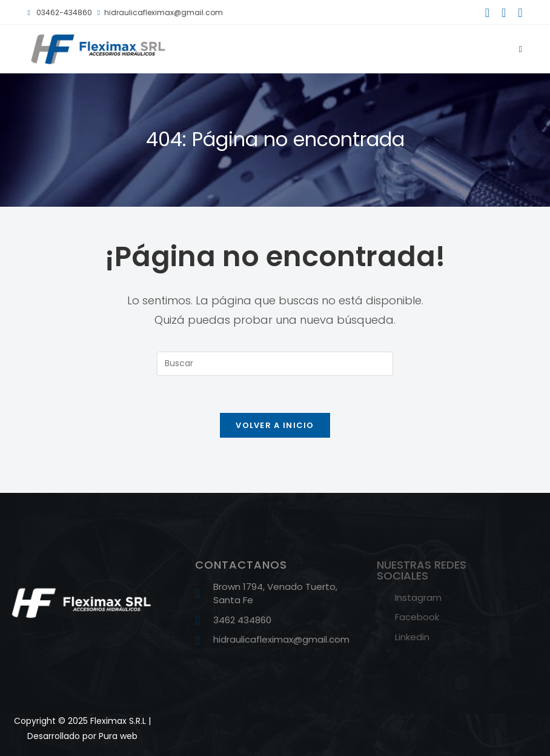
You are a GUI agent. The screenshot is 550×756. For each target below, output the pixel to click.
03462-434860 (59, 12)
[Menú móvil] (516, 49)
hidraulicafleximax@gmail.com (160, 12)
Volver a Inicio (275, 425)
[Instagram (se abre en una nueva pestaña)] (504, 13)
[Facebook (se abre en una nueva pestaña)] (487, 13)
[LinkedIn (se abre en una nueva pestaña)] (517, 13)
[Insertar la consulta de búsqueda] (275, 364)
